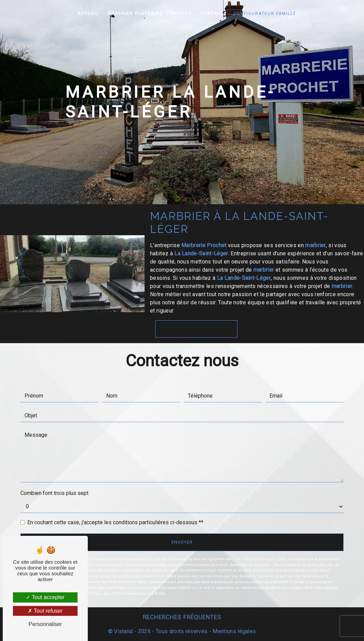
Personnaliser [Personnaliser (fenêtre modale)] (45, 624)
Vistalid (123, 631)
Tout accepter (45, 597)
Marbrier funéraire (135, 14)
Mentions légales (234, 631)
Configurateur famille (265, 14)
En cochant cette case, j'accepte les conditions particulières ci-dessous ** (115, 522)
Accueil (88, 14)
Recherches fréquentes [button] (182, 617)
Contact (212, 14)
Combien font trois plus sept (54, 493)
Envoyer (182, 542)
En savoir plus (196, 329)
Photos (181, 14)
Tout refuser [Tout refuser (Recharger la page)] (45, 611)
